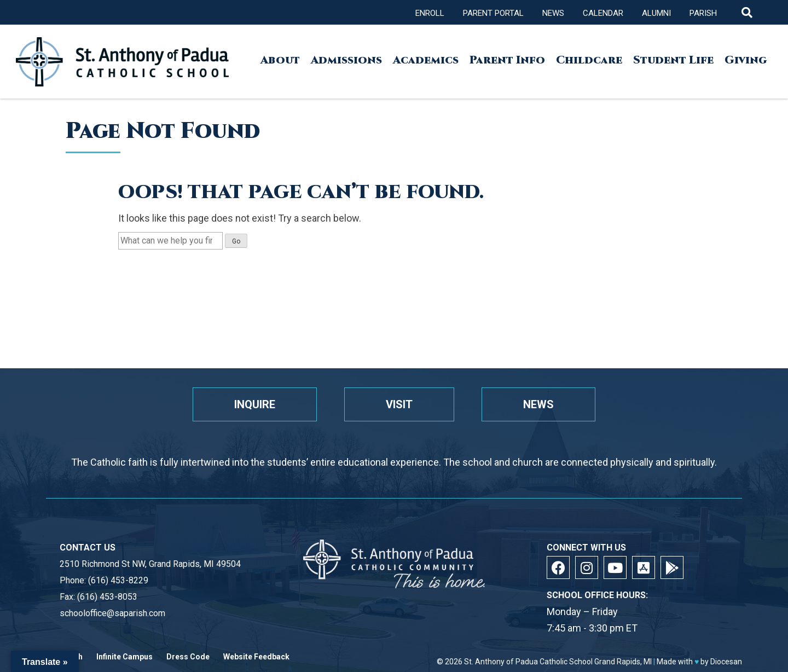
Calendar (603, 13)
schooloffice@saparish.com (112, 613)
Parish (703, 13)
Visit (399, 404)
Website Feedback (256, 657)
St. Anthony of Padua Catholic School (528, 662)
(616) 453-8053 (107, 597)
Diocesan (726, 662)
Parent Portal (493, 13)
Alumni (656, 13)
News (553, 13)
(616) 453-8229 (118, 580)
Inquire (255, 404)
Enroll (430, 13)
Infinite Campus (124, 657)
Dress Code (188, 657)
